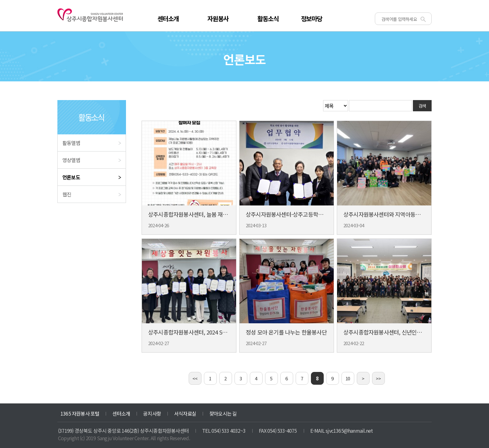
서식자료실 (185, 413)
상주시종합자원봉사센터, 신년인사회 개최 (391, 332)
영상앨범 (71, 160)
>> (378, 378)
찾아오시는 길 (223, 413)
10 (348, 378)
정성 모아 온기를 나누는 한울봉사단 (286, 332)
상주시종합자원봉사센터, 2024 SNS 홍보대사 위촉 (205, 332)
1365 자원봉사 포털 (80, 413)
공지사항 (152, 413)
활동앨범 (71, 143)
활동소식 (268, 19)
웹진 (67, 194)
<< (195, 378)
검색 (422, 106)
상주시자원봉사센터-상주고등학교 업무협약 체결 (301, 214)
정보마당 (312, 19)
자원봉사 (218, 19)
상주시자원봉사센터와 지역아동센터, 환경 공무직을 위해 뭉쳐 (413, 214)
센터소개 (168, 19)
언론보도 (71, 177)
